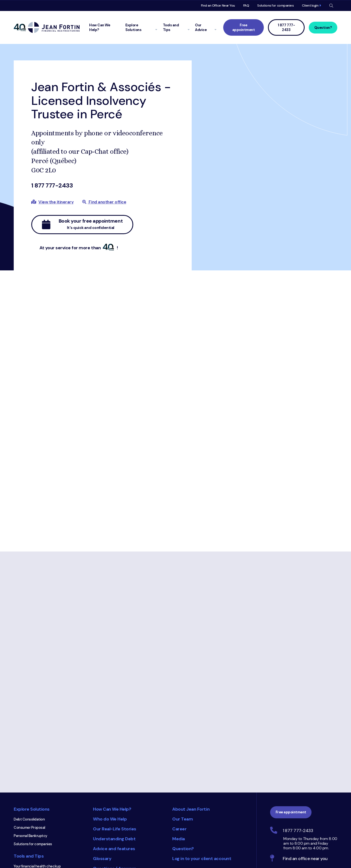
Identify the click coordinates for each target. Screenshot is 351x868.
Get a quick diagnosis (31, 810)
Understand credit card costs (38, 827)
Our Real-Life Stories (115, 748)
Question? (323, 28)
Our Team (182, 739)
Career (179, 748)
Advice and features (114, 768)
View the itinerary (56, 202)
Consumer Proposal (29, 747)
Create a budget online (32, 794)
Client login (310, 5)
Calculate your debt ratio (34, 802)
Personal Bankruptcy (30, 755)
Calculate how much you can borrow (43, 819)
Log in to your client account (202, 778)
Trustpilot (231, 856)
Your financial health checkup (37, 786)
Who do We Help (110, 739)
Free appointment (244, 27)
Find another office (104, 202)
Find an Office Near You (218, 5)
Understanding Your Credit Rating (41, 835)
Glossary (102, 778)
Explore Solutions (32, 729)
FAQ (246, 5)
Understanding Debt (114, 758)
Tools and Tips (29, 776)
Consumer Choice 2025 (147, 820)
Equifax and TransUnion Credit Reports (38, 845)
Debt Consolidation (29, 739)
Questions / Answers (115, 788)
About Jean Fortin (191, 729)
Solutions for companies (275, 5)
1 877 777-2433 (52, 185)
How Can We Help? (112, 729)
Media (179, 758)
